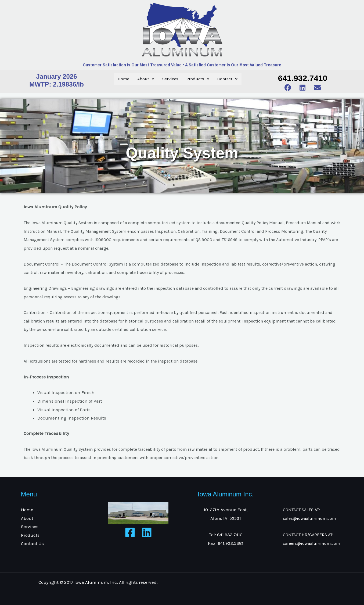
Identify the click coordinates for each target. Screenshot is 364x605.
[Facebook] (130, 532)
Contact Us (32, 543)
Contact (227, 79)
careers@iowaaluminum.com (311, 543)
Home (123, 79)
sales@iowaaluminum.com (309, 518)
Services (170, 79)
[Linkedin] (147, 532)
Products (198, 79)
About (146, 79)
